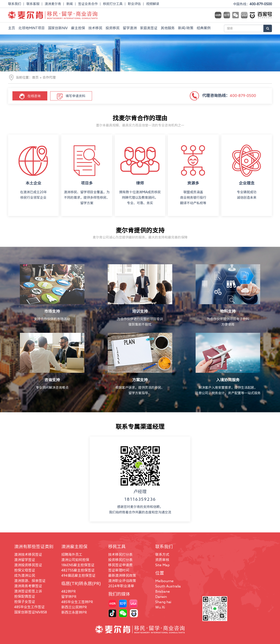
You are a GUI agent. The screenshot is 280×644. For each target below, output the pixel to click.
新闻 (70, 4)
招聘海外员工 (72, 554)
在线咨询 (30, 96)
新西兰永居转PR (74, 612)
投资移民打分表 (120, 560)
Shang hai (163, 602)
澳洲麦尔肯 (53, 4)
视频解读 (153, 4)
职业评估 (134, 4)
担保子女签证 (25, 602)
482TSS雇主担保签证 (78, 570)
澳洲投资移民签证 (28, 565)
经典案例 (204, 28)
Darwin (161, 597)
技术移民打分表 (120, 554)
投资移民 (113, 28)
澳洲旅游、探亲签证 (30, 581)
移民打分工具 (113, 4)
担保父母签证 (25, 570)
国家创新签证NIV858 (31, 612)
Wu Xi (160, 607)
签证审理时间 (119, 570)
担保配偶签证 (25, 596)
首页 (35, 77)
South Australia (168, 586)
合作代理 (49, 77)
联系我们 (15, 4)
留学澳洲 (130, 28)
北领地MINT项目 (32, 28)
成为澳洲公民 (25, 575)
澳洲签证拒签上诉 (28, 591)
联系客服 (33, 4)
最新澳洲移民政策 (122, 575)
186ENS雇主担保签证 (78, 565)
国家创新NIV (58, 28)
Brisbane (163, 591)
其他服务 (168, 28)
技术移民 (95, 28)
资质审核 (162, 560)
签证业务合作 (88, 4)
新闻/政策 (186, 28)
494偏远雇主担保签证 (78, 575)
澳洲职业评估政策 (122, 581)
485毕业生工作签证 (29, 607)
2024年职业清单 (121, 586)
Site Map (162, 565)
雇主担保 (78, 28)
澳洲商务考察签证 (28, 586)
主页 (12, 28)
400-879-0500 (261, 4)
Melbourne (164, 581)
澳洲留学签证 (25, 560)
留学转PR (69, 597)
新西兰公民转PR (74, 607)
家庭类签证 (149, 28)
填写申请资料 (71, 96)
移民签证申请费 (120, 565)
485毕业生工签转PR (77, 602)
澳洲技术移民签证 (28, 554)
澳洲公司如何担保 (75, 560)
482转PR (68, 591)
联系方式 (162, 554)
